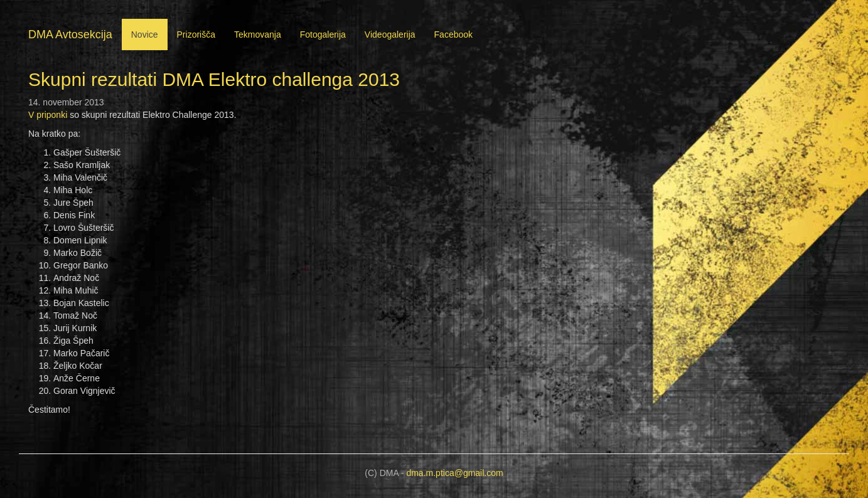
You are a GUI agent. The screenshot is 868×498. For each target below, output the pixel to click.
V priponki (48, 115)
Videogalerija (390, 34)
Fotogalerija (323, 34)
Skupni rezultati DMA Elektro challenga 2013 (214, 79)
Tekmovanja (258, 34)
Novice (145, 34)
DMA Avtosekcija (70, 34)
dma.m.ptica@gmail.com (454, 473)
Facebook (453, 34)
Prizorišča (196, 34)
